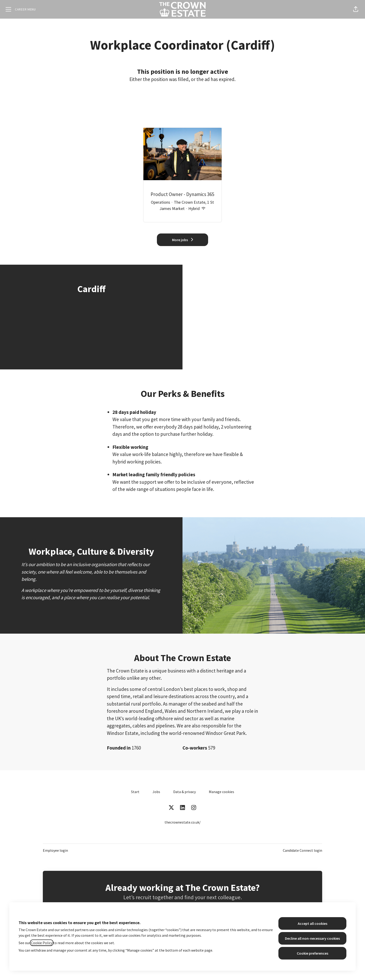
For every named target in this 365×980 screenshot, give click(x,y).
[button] (356, 9)
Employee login (55, 850)
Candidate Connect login (302, 850)
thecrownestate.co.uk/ (183, 822)
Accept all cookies (313, 923)
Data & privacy (184, 792)
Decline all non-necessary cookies (312, 938)
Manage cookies (221, 792)
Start (135, 792)
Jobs (156, 792)
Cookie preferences (313, 953)
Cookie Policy (42, 943)
